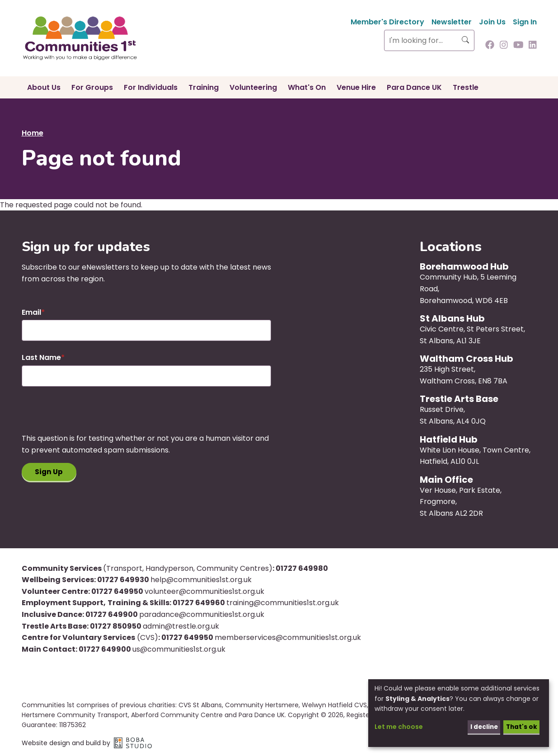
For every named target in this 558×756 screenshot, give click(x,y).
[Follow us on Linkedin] (533, 46)
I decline (482, 727)
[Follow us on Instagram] (504, 46)
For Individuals (151, 87)
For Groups (92, 87)
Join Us (492, 22)
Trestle (466, 87)
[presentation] (90, 415)
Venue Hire (356, 87)
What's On (307, 87)
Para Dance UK (414, 87)
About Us (44, 87)
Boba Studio (133, 743)
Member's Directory (387, 22)
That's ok (521, 727)
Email (31, 312)
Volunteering (253, 87)
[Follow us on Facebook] (490, 46)
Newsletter (452, 22)
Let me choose (399, 727)
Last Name (41, 357)
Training (204, 87)
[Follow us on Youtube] (518, 46)
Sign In (525, 22)
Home (33, 133)
